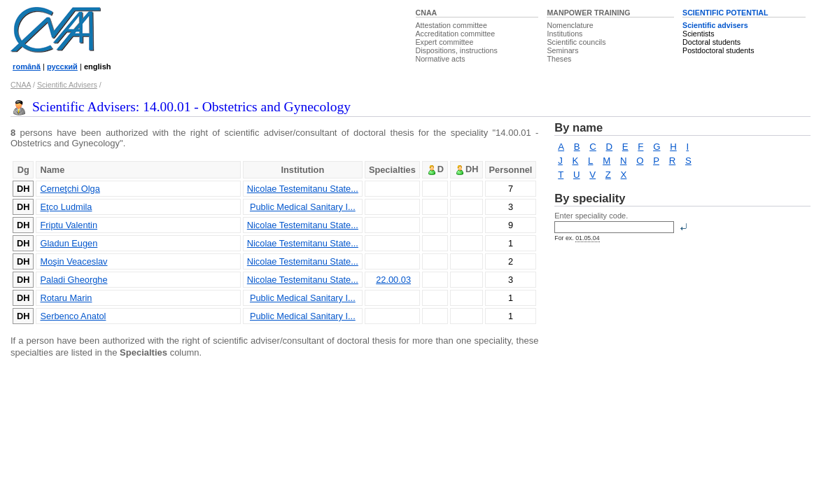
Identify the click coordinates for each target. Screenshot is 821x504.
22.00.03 (393, 280)
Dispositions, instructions (457, 50)
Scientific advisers (715, 25)
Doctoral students (711, 42)
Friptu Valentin (69, 225)
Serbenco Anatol (73, 316)
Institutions (564, 34)
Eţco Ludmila (66, 207)
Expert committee (445, 42)
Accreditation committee (456, 34)
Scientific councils (576, 42)
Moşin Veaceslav (73, 261)
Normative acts (441, 59)
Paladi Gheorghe (73, 280)
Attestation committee (451, 25)
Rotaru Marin (66, 298)
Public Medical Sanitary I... (303, 207)
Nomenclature (570, 25)
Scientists (699, 34)
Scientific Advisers (67, 85)
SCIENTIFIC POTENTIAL (725, 13)
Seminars (562, 50)
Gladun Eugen (69, 243)
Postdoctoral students (718, 50)
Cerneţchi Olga (70, 189)
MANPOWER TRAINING (588, 13)
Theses (559, 59)
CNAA (427, 13)
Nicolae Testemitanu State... (303, 189)
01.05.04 (587, 238)
